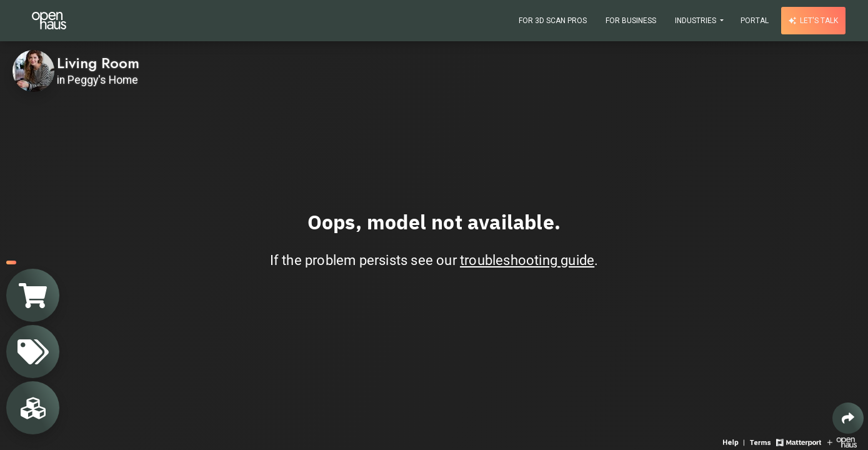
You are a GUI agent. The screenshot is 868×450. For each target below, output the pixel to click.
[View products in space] (33, 352)
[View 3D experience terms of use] (761, 442)
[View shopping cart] (33, 295)
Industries (696, 21)
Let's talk (813, 21)
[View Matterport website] (798, 442)
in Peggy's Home (97, 80)
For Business (631, 21)
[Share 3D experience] (848, 418)
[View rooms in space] (33, 408)
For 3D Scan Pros (553, 21)
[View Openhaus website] (842, 442)
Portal (755, 21)
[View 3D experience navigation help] (735, 442)
